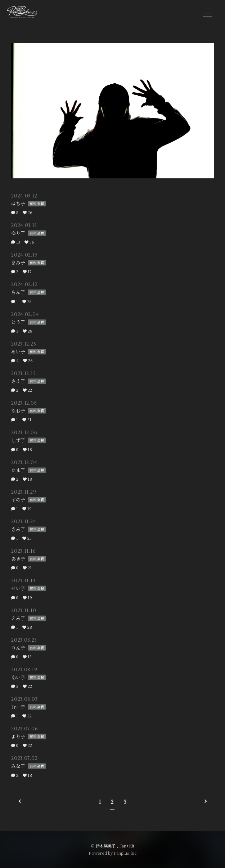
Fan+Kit (127, 846)
